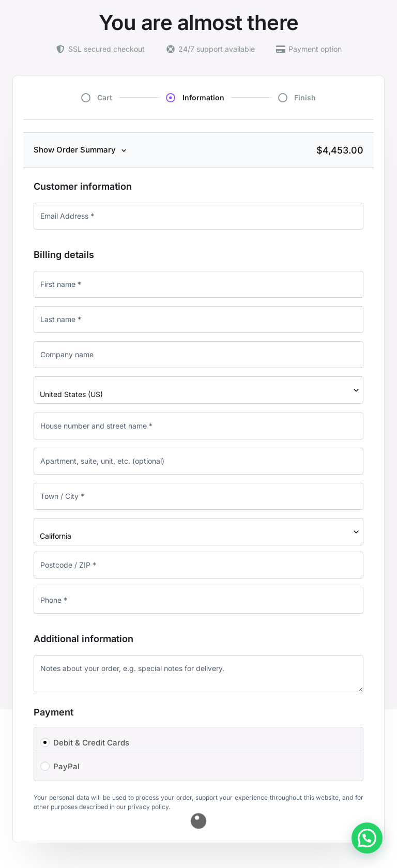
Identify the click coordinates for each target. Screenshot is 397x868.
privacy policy (148, 807)
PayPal (66, 766)
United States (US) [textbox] (71, 394)
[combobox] (198, 390)
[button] (367, 838)
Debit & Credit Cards (91, 743)
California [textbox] (56, 536)
